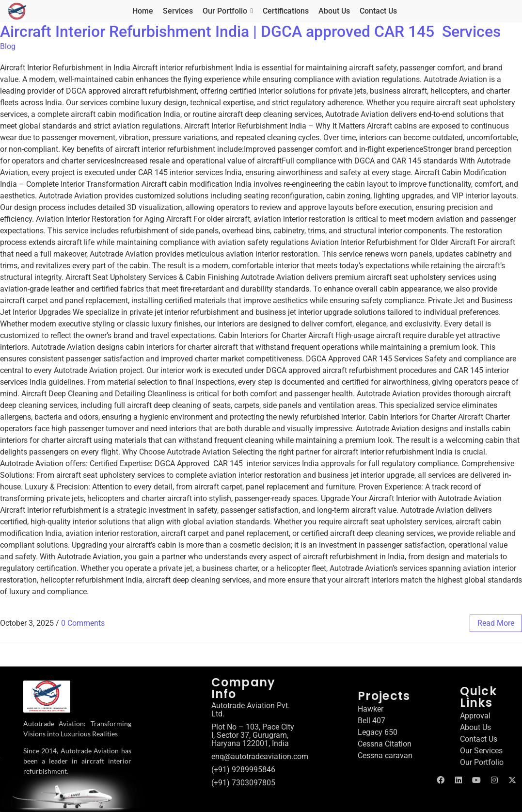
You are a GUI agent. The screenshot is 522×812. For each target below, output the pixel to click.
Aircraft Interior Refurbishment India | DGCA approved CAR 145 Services (250, 32)
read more (496, 623)
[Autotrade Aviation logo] (47, 697)
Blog (8, 46)
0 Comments (83, 623)
